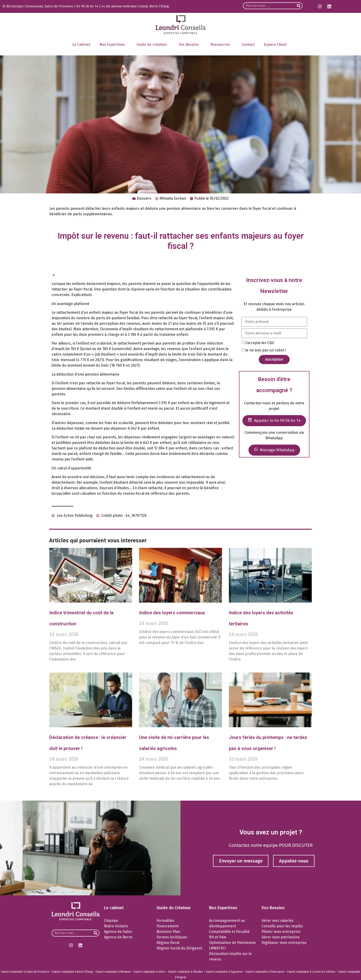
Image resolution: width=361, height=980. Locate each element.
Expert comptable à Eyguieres (224, 972)
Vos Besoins (190, 45)
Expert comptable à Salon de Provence (25, 972)
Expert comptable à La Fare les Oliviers (311, 972)
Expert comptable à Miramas (113, 972)
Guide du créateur (153, 45)
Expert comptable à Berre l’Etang (73, 972)
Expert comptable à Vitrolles (186, 972)
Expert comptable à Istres (150, 972)
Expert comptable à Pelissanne (265, 972)
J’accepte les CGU (260, 343)
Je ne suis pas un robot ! (266, 350)
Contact (248, 45)
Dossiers (144, 198)
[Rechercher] (299, 6)
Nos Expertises (113, 45)
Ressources (221, 45)
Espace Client (276, 45)
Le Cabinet (81, 45)
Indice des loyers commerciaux (172, 613)
